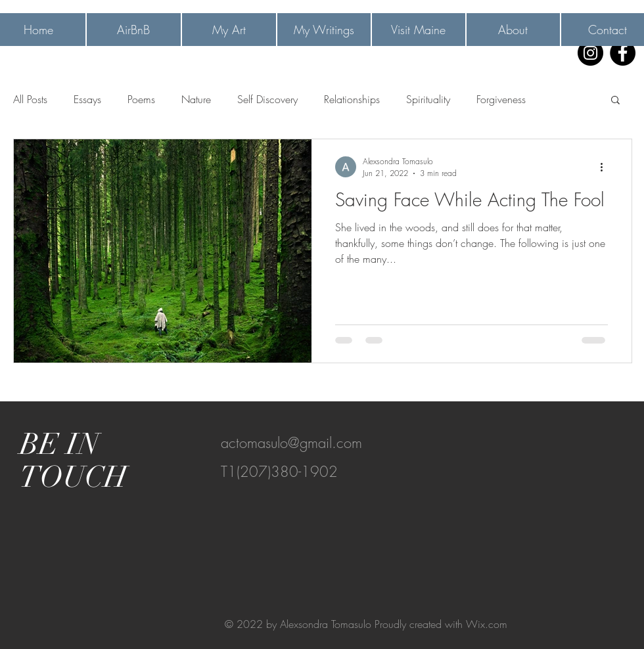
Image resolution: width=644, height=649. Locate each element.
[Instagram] (590, 53)
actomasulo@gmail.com (291, 443)
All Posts (30, 99)
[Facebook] (623, 53)
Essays (87, 99)
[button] (615, 101)
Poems (141, 99)
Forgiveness (501, 99)
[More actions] (606, 167)
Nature (196, 99)
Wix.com (487, 624)
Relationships (352, 99)
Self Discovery (267, 99)
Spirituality (428, 99)
